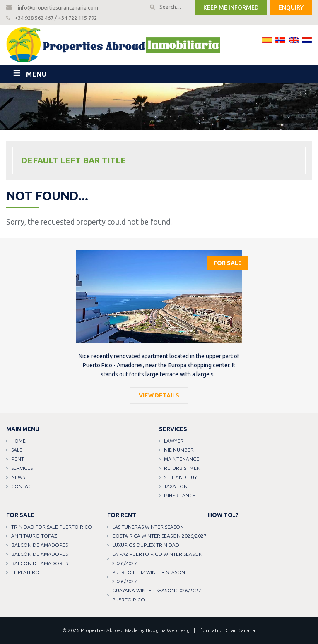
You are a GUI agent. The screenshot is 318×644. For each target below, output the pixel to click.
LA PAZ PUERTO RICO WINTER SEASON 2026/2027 (157, 559)
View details (159, 395)
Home (18, 441)
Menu (36, 74)
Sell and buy (181, 477)
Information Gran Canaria (226, 630)
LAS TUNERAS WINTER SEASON (148, 527)
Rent (18, 459)
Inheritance (180, 495)
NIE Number (179, 450)
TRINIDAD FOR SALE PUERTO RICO (52, 527)
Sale (17, 450)
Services (22, 468)
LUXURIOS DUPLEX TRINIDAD (146, 545)
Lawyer (174, 441)
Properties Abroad (102, 630)
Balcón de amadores (40, 554)
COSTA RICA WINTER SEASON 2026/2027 (159, 536)
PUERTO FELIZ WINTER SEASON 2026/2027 (149, 577)
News (18, 477)
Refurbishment (184, 468)
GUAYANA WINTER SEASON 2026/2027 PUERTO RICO (157, 595)
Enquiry (291, 7)
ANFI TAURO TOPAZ (34, 536)
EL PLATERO (25, 572)
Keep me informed (231, 7)
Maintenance (182, 459)
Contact (23, 486)
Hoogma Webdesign (169, 630)
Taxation (176, 486)
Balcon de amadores (40, 545)
